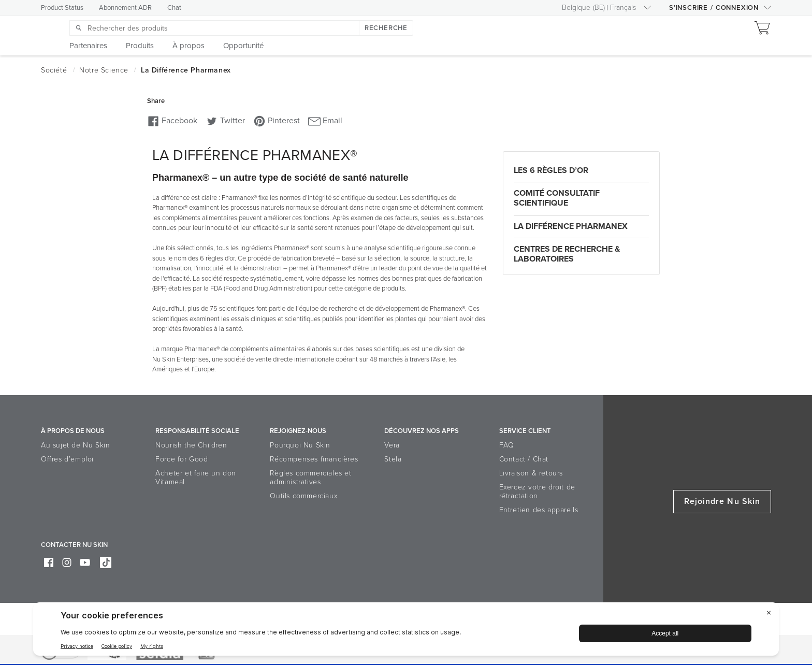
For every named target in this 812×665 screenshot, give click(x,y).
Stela (393, 459)
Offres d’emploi (67, 459)
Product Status (62, 8)
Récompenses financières (314, 459)
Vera (392, 445)
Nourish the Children (191, 445)
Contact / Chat (524, 459)
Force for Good (182, 459)
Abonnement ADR (125, 8)
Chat (174, 8)
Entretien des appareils (539, 510)
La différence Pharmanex (571, 226)
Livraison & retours (531, 473)
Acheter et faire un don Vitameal (196, 478)
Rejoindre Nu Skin (722, 501)
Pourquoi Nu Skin (300, 445)
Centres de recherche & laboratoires (567, 254)
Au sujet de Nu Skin (75, 445)
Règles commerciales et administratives (310, 478)
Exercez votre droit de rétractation (537, 491)
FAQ (507, 445)
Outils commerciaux (304, 496)
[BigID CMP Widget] (406, 632)
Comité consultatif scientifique (557, 198)
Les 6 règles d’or (551, 170)
